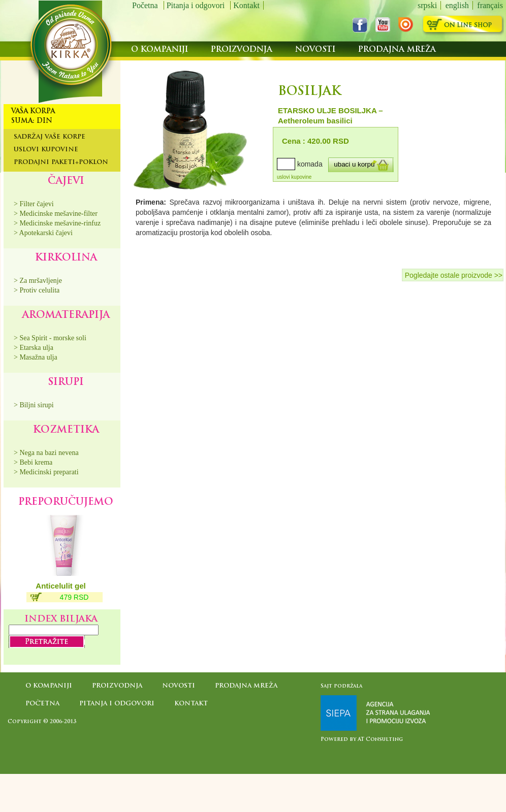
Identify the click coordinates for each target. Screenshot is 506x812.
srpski (427, 5)
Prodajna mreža (397, 50)
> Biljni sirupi (34, 405)
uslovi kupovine (294, 177)
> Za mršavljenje (38, 281)
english (457, 5)
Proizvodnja (243, 50)
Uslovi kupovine (46, 150)
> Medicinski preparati (46, 472)
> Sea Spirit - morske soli (50, 338)
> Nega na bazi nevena (46, 453)
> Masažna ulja (36, 357)
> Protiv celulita (37, 290)
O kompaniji (161, 50)
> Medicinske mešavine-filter (56, 214)
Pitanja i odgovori (197, 5)
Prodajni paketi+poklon (61, 163)
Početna (146, 5)
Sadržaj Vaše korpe (50, 137)
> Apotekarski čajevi (43, 233)
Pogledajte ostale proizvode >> (454, 275)
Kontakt (246, 5)
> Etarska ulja (34, 348)
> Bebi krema (33, 462)
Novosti (317, 50)
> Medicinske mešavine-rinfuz (57, 223)
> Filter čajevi (34, 204)
